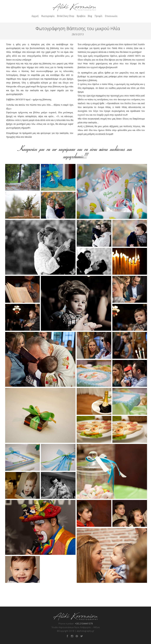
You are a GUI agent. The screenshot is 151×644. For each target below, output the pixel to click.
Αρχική (35, 16)
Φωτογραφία (48, 16)
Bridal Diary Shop (66, 16)
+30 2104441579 (84, 624)
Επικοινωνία (111, 16)
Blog (90, 16)
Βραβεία (81, 16)
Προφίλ (99, 16)
